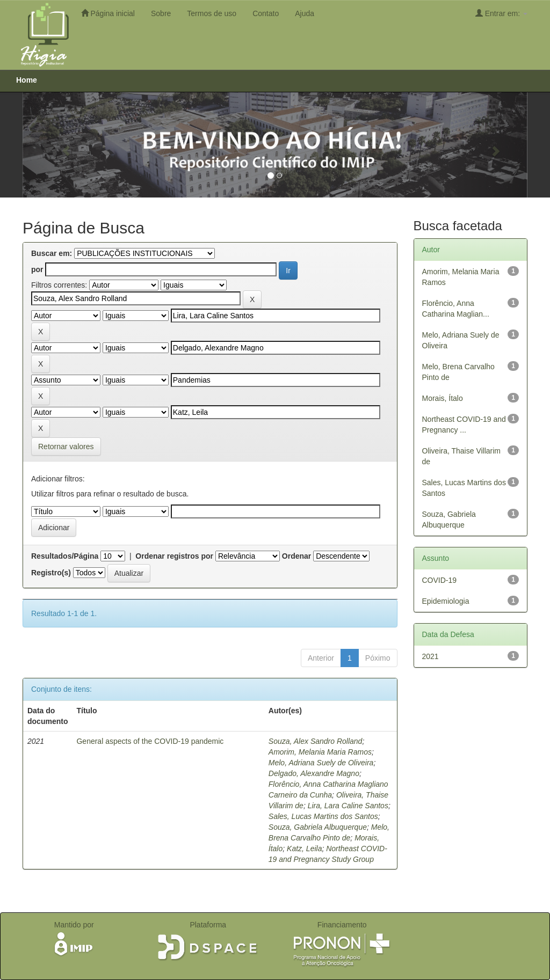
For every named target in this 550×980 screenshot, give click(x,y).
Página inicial (108, 13)
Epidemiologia (446, 601)
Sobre (161, 13)
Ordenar (296, 556)
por (37, 269)
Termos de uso (212, 13)
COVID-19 (440, 580)
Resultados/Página (65, 556)
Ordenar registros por (174, 556)
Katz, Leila (304, 849)
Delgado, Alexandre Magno (314, 773)
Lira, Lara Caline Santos (348, 806)
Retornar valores (66, 447)
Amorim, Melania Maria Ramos (320, 752)
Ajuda (305, 13)
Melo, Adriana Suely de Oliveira (321, 763)
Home (27, 80)
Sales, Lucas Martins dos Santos (323, 816)
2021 (430, 656)
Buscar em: (52, 253)
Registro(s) (51, 573)
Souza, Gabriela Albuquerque (318, 827)
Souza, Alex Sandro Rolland (316, 741)
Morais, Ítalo (443, 398)
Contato (266, 13)
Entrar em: (501, 13)
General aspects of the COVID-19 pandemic (150, 741)
